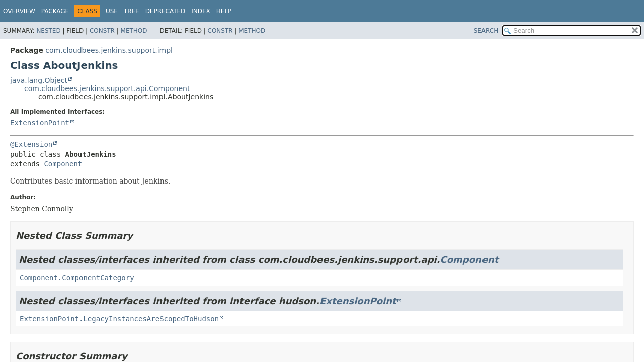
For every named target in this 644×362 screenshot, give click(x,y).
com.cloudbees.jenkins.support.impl (109, 50)
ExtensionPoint (40, 123)
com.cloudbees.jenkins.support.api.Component (107, 88)
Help (224, 11)
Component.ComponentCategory (77, 278)
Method (134, 31)
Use (112, 11)
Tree (132, 11)
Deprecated (166, 11)
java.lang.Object (39, 80)
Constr (102, 31)
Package (55, 11)
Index (201, 11)
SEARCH (486, 31)
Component (63, 164)
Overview (19, 11)
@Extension (31, 144)
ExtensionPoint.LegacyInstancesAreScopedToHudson (119, 319)
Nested (48, 31)
